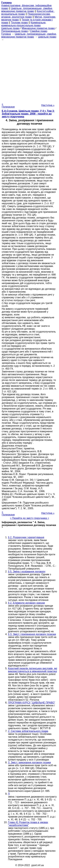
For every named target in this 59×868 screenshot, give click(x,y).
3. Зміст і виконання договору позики (29, 762)
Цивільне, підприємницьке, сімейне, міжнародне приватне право (27, 10)
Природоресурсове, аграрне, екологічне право (26, 15)
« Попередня (8, 105)
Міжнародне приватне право (38, 28)
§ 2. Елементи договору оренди (26, 603)
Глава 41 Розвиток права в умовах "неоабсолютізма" (28, 824)
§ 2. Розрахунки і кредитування (26, 537)
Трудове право (19, 23)
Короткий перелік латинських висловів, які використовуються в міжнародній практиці (33, 670)
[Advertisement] (29, 71)
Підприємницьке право (15, 31)
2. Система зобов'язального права (28, 731)
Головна (6, 34)
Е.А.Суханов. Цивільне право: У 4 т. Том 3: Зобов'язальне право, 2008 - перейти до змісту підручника (28, 114)
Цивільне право (10, 28)
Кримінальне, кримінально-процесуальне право (24, 24)
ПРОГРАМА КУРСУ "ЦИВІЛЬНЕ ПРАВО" (32, 703)
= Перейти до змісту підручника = (29, 518)
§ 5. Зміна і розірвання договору (27, 572)
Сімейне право (39, 31)
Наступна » (48, 105)
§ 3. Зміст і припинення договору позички (32, 634)
